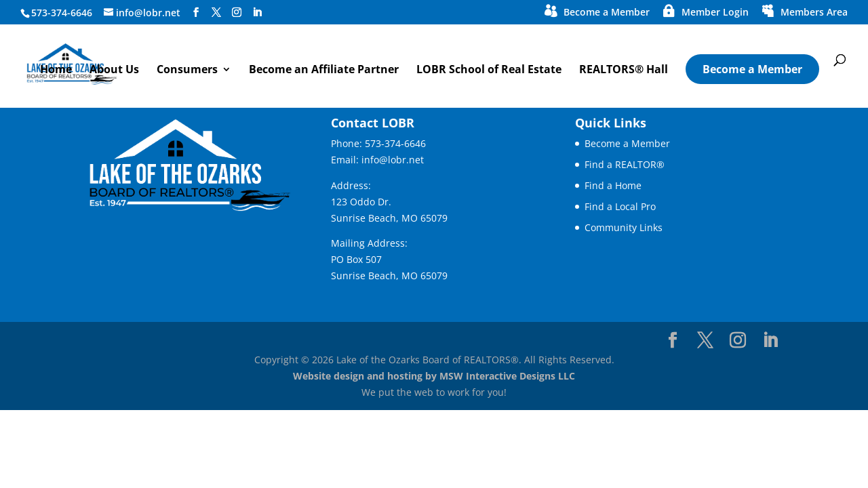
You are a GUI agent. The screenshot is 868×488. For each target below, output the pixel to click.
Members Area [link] (814, 13)
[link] (101, 63)
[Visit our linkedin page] (257, 13)
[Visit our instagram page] (237, 13)
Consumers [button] (187, 70)
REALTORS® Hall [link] (624, 70)
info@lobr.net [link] (393, 160)
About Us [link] (114, 70)
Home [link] (56, 70)
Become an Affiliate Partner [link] (324, 70)
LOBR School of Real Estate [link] (489, 70)
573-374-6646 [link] (395, 143)
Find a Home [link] (613, 185)
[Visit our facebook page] (196, 13)
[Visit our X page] (216, 13)
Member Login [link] (715, 13)
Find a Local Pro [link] (620, 206)
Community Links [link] (624, 227)
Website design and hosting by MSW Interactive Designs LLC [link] (434, 376)
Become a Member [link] (607, 13)
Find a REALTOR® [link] (625, 164)
